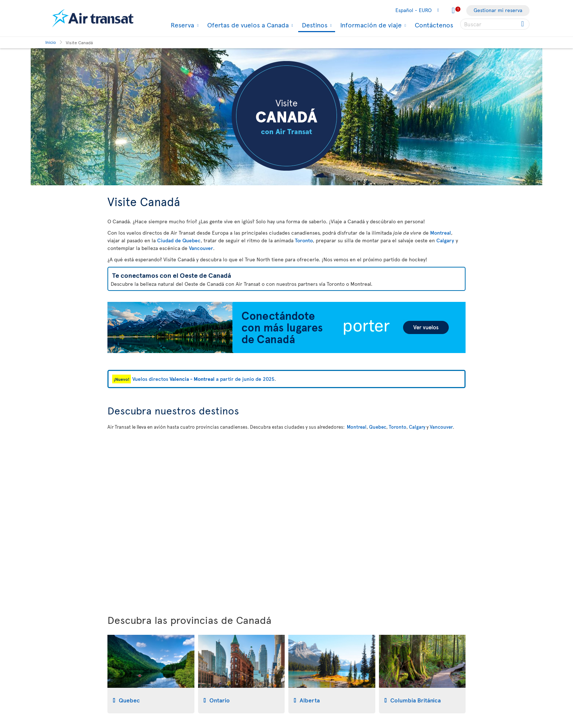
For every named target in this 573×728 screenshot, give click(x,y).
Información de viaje (370, 25)
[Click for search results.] (523, 24)
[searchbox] (495, 24)
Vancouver (201, 248)
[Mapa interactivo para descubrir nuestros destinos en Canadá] (286, 517)
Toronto (304, 240)
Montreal (441, 233)
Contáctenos (434, 25)
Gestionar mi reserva (498, 10)
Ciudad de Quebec (179, 240)
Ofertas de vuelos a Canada (247, 25)
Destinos (314, 25)
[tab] (151, 674)
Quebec (378, 427)
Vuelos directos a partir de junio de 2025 (203, 379)
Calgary (445, 240)
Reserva (181, 25)
